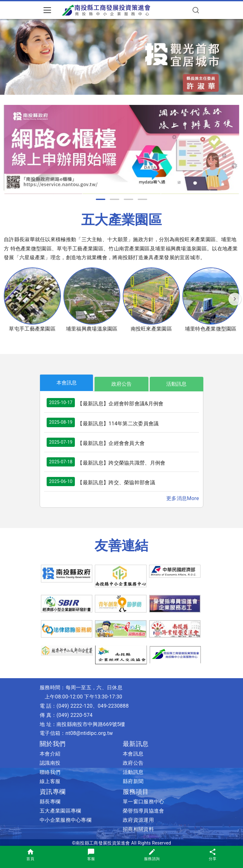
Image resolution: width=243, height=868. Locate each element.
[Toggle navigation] (47, 10)
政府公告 (133, 763)
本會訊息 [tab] (67, 383)
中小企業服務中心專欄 (66, 820)
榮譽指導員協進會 (143, 811)
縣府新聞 (133, 781)
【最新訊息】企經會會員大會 (111, 443)
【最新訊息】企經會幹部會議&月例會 (120, 404)
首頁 (30, 855)
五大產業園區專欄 (60, 811)
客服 (91, 855)
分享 (213, 855)
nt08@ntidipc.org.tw (89, 733)
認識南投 (50, 763)
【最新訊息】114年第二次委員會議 (118, 424)
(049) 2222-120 (75, 706)
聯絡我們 (50, 772)
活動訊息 (133, 772)
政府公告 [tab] (121, 384)
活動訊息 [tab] (176, 384)
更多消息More (183, 498)
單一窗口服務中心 (143, 802)
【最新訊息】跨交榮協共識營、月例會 (121, 463)
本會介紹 (50, 754)
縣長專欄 (50, 802)
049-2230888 (113, 706)
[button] (101, 199)
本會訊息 (133, 754)
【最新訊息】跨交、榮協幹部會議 (116, 482)
